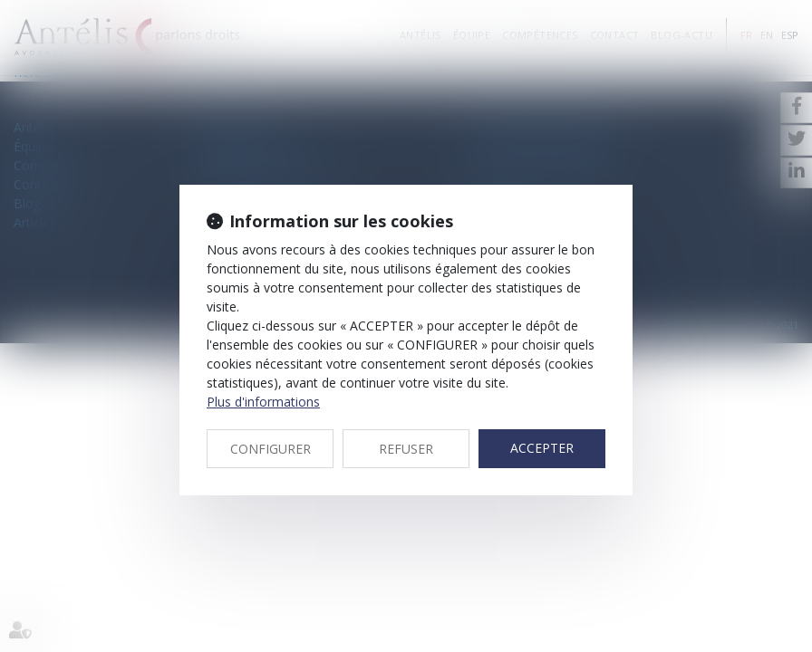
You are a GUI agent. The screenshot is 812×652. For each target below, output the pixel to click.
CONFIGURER (271, 449)
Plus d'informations (263, 402)
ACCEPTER (542, 448)
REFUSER (406, 449)
